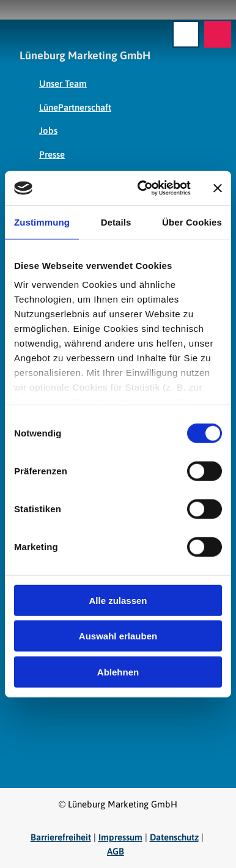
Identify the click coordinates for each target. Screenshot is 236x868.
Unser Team (63, 83)
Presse (52, 154)
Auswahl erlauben (118, 636)
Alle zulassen (118, 600)
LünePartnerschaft (75, 107)
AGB (116, 851)
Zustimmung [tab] (42, 222)
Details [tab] (116, 222)
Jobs (48, 131)
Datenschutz (174, 837)
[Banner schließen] (218, 188)
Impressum (120, 837)
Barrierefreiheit (61, 837)
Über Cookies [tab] (192, 222)
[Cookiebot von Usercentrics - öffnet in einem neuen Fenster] (142, 188)
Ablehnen (118, 671)
